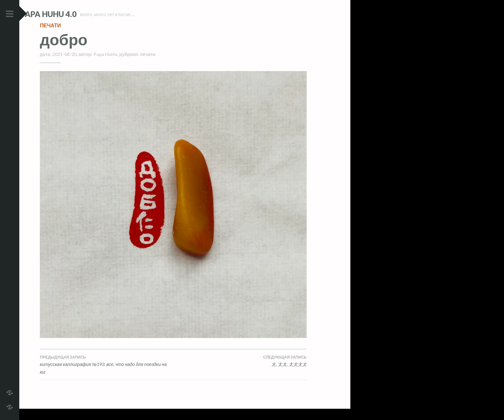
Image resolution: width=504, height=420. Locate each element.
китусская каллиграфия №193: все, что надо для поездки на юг (107, 376)
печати (50, 37)
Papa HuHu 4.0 (68, 14)
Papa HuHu (105, 66)
